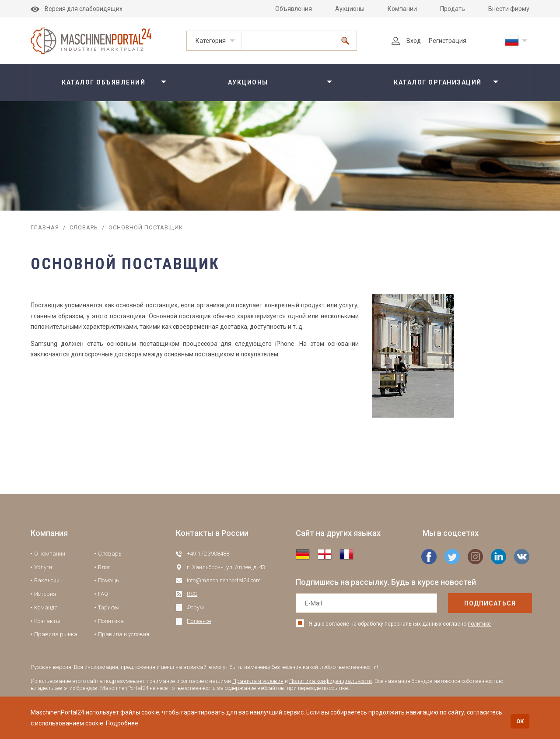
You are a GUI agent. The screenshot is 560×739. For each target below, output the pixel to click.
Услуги (43, 567)
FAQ (103, 594)
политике (479, 624)
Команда (46, 607)
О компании (50, 554)
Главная (45, 227)
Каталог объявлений (103, 82)
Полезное (199, 621)
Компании (402, 9)
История (45, 594)
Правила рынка (56, 634)
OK (520, 721)
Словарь (84, 227)
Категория (211, 41)
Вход (406, 41)
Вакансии (47, 580)
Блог (104, 567)
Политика (111, 621)
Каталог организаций (438, 82)
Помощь (108, 580)
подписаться (472, 603)
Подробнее (122, 723)
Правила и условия (124, 634)
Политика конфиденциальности (331, 681)
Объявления (294, 9)
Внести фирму (509, 9)
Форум (195, 607)
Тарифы (109, 607)
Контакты (47, 621)
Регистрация (448, 41)
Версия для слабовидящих (77, 9)
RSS (192, 594)
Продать (453, 9)
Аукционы (350, 9)
